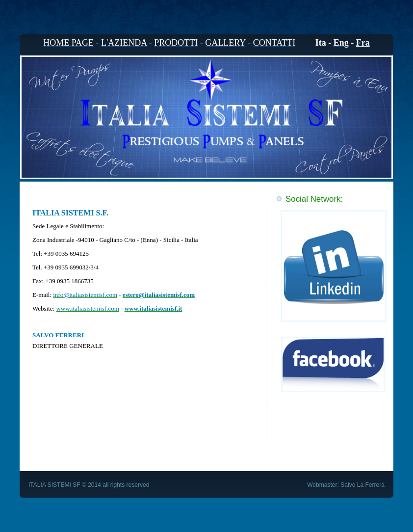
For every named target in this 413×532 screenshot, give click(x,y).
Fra (363, 43)
